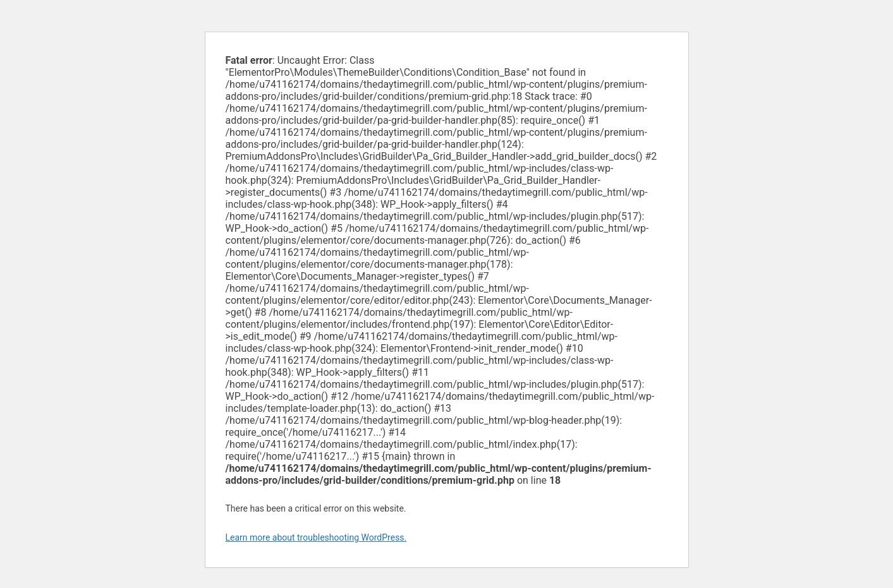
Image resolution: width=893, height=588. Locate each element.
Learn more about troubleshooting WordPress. (316, 537)
